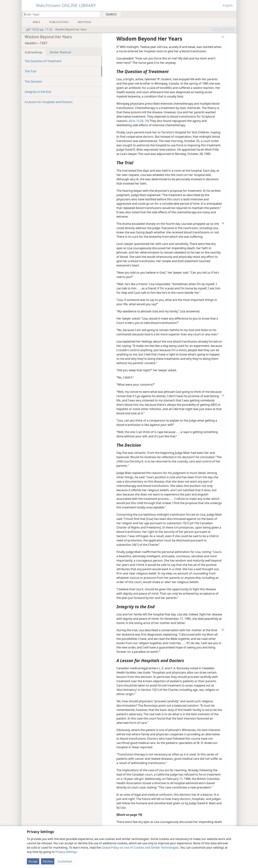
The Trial (30, 71)
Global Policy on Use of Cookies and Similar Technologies (140, 848)
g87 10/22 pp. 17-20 (37, 29)
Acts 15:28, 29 (139, 121)
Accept (33, 861)
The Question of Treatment (43, 61)
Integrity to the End (38, 92)
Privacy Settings (66, 852)
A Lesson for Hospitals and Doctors (49, 102)
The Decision (33, 82)
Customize (65, 861)
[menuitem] (232, 14)
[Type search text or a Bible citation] (60, 14)
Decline (48, 861)
